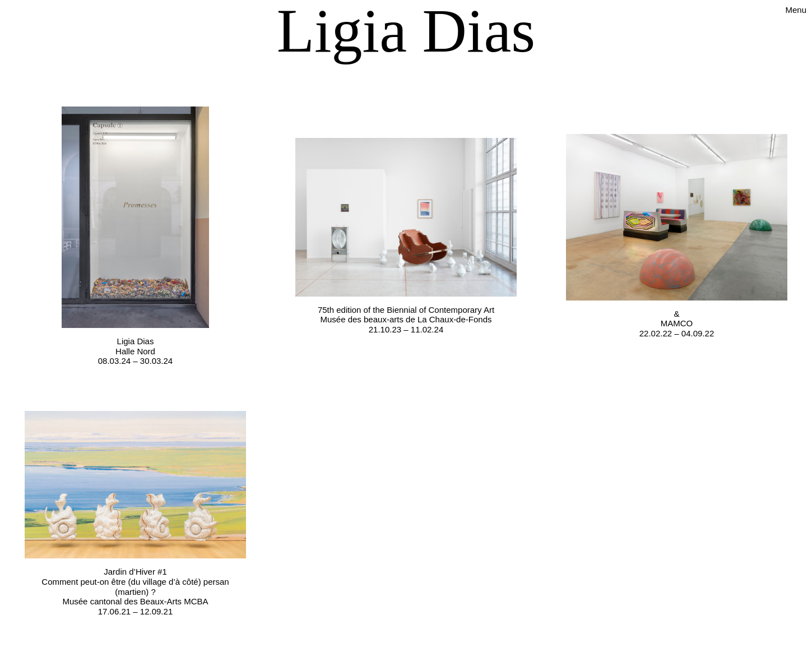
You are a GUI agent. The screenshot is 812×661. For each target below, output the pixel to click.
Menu (796, 10)
